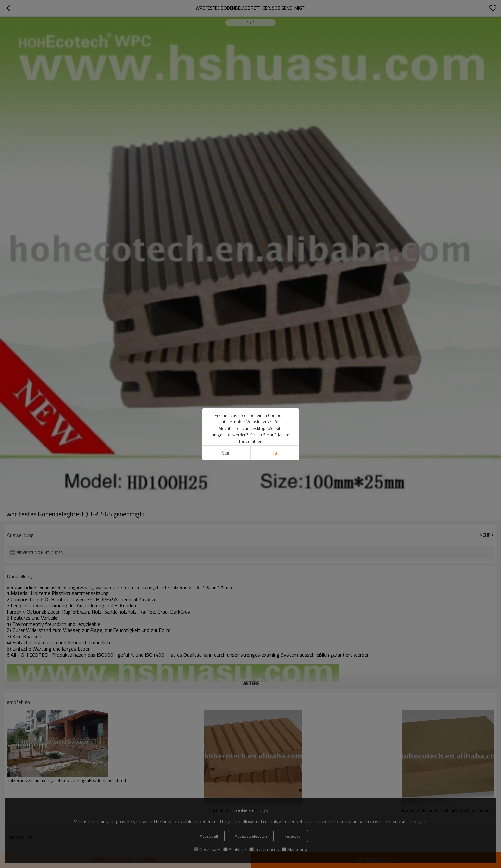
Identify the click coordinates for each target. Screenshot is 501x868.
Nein (226, 453)
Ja (275, 453)
